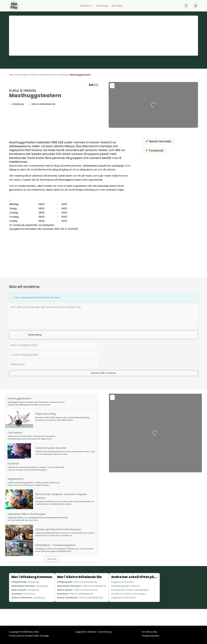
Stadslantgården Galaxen (125, 586)
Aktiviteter (85, 6)
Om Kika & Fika (149, 632)
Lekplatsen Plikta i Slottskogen (27, 514)
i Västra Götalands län (77, 582)
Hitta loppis (117, 6)
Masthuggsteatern (35, 95)
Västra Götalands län (42, 75)
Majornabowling (46, 414)
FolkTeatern (15, 433)
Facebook (154, 150)
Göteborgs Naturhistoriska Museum (58, 529)
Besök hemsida (158, 141)
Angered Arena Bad (122, 582)
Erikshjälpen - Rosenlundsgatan (55, 545)
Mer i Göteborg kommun (32, 577)
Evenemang (102, 6)
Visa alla (52, 559)
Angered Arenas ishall (123, 598)
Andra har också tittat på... (134, 577)
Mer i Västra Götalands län (79, 577)
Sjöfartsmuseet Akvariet (51, 448)
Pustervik (13, 464)
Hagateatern (16, 479)
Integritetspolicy (151, 636)
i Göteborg (25, 582)
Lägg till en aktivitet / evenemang (93, 632)
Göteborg (62, 75)
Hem (12, 75)
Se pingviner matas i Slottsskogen (130, 590)
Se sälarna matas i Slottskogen (128, 594)
